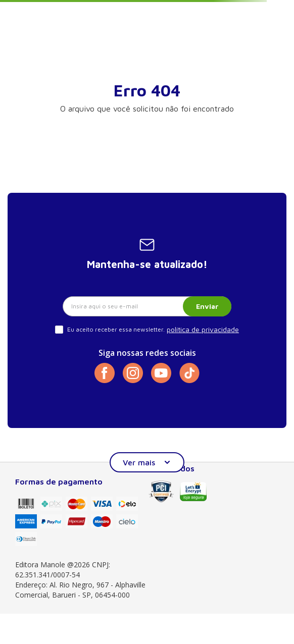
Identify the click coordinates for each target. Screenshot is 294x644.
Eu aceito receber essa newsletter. (116, 329)
